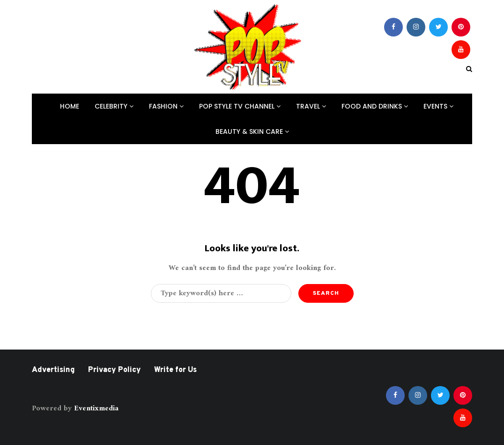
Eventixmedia (96, 409)
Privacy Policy (115, 370)
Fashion (166, 106)
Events (438, 106)
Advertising (53, 370)
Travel (311, 106)
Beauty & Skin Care (252, 131)
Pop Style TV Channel (240, 106)
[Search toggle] (469, 69)
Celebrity (114, 106)
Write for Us (175, 370)
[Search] (221, 293)
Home (70, 106)
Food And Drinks (375, 106)
